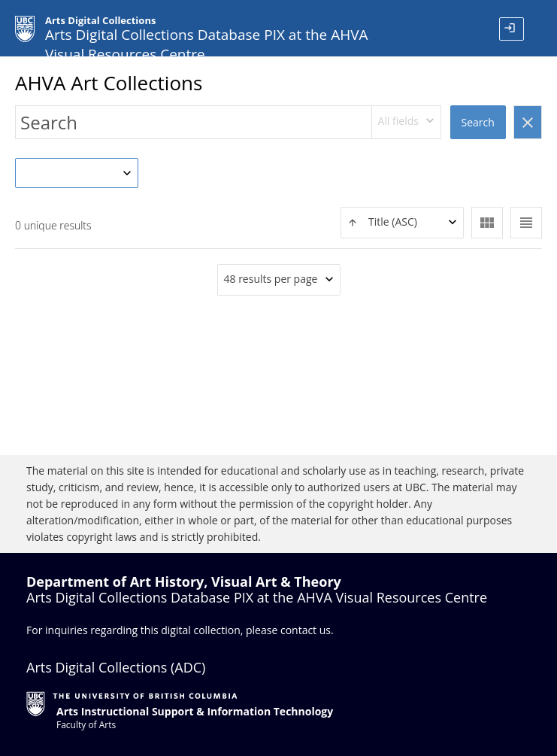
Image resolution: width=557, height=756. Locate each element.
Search (478, 122)
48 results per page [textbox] (271, 279)
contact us (306, 630)
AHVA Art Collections (109, 83)
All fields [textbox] (398, 121)
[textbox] (402, 222)
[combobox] (407, 122)
